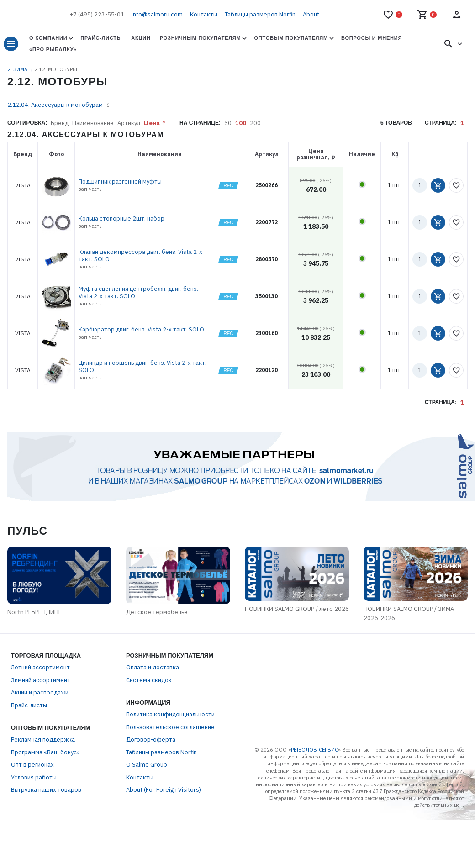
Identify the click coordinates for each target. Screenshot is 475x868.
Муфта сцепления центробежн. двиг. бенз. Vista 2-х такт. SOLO (138, 292)
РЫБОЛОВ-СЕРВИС (314, 779)
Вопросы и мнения (372, 38)
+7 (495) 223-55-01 (97, 14)
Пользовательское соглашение (170, 756)
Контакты (204, 14)
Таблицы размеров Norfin (260, 14)
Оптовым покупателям (291, 38)
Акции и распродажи (40, 722)
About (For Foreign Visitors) (164, 819)
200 (255, 123)
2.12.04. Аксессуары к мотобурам (55, 105)
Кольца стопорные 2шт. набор (121, 218)
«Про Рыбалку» (53, 49)
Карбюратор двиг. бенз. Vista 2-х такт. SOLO (141, 329)
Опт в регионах (32, 794)
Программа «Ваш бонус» (45, 781)
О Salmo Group (147, 794)
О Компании (48, 38)
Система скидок (149, 709)
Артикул (129, 123)
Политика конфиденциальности (170, 744)
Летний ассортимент (40, 697)
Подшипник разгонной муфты (120, 181)
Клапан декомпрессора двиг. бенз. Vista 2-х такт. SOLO (140, 255)
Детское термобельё (123, 647)
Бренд (60, 123)
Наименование (93, 123)
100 (241, 123)
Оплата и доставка (153, 697)
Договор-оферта (151, 769)
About (311, 14)
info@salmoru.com (157, 14)
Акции (141, 38)
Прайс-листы (101, 38)
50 (228, 123)
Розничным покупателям (201, 38)
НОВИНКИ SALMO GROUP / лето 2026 (327, 642)
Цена (152, 123)
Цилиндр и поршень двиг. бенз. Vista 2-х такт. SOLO (142, 366)
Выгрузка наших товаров (46, 819)
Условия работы (34, 806)
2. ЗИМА (18, 69)
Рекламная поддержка (43, 769)
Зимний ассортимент (41, 709)
